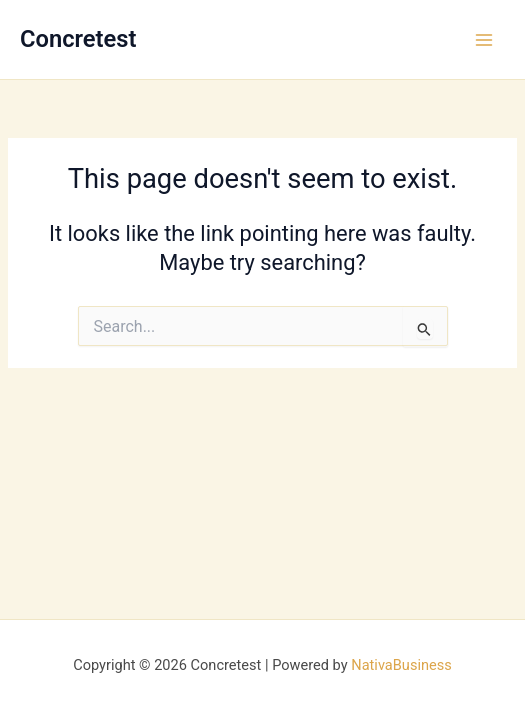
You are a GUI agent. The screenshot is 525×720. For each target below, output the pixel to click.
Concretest (78, 39)
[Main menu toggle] (484, 40)
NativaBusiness (401, 665)
